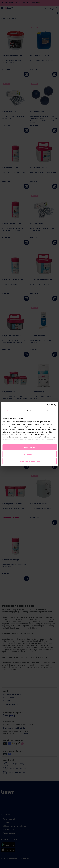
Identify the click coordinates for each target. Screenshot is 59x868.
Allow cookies (29, 447)
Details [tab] (30, 411)
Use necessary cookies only (29, 461)
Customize (30, 454)
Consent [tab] (10, 411)
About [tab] (49, 411)
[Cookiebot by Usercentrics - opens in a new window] (47, 405)
